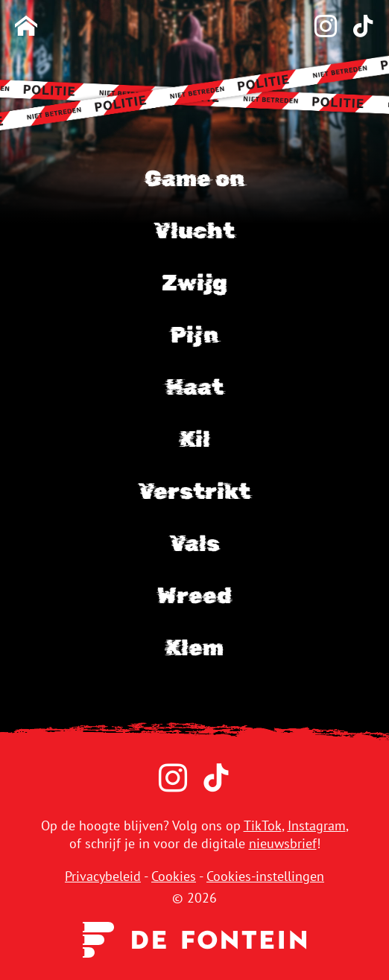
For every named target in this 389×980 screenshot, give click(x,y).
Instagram (317, 825)
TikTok (263, 825)
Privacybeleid (103, 876)
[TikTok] (355, 27)
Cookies (174, 876)
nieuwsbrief (283, 843)
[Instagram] (318, 27)
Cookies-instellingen (265, 876)
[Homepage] (26, 27)
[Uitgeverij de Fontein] (194, 939)
